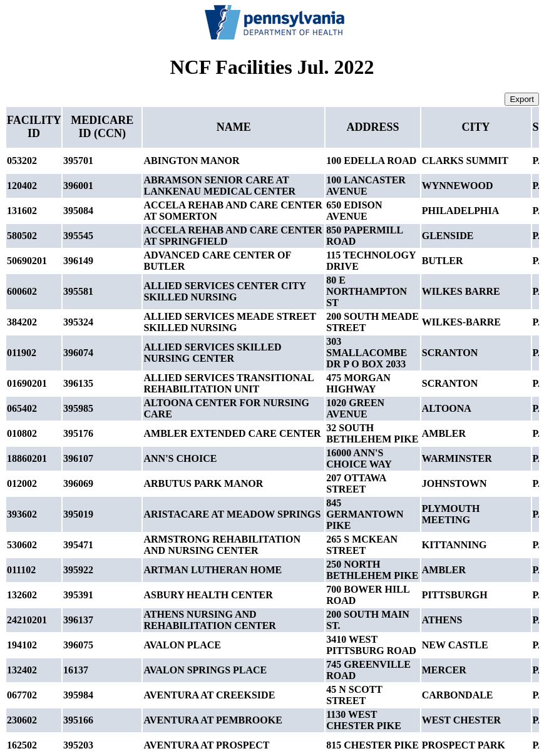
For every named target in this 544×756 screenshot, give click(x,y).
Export (522, 99)
